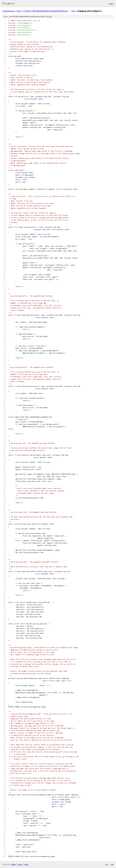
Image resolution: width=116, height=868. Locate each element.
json (112, 864)
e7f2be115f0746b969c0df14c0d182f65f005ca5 (45, 11)
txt (106, 864)
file (49, 17)
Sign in (111, 4)
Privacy (20, 864)
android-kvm (9, 11)
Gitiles (14, 864)
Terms (26, 864)
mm (74, 11)
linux (19, 11)
